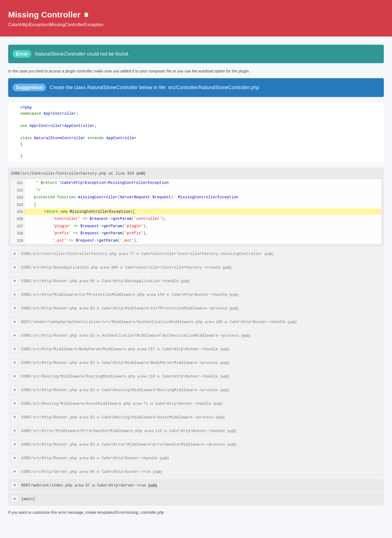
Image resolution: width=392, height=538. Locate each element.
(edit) (141, 173)
